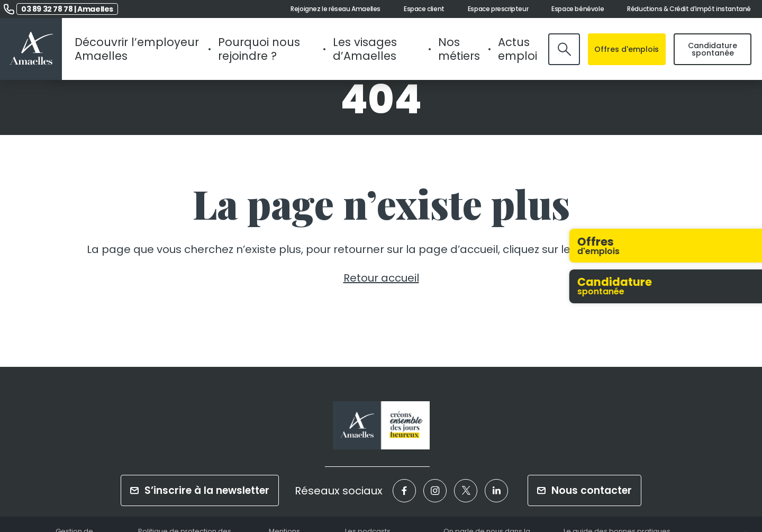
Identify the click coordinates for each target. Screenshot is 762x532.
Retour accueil (381, 278)
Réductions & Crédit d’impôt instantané (689, 9)
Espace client (424, 9)
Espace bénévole (578, 9)
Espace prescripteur (498, 9)
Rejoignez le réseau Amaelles (335, 9)
